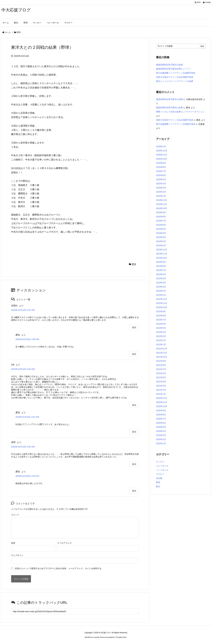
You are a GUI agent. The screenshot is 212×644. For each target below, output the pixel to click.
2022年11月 (162, 303)
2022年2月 (161, 340)
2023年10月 (162, 258)
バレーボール (162, 466)
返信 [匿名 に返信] (134, 354)
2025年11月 (162, 155)
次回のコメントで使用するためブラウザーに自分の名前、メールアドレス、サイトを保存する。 (59, 568)
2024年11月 (162, 204)
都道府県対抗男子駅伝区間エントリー (174, 69)
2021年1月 (161, 394)
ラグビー (160, 474)
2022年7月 (161, 320)
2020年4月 (161, 431)
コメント (15, 515)
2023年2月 (161, 291)
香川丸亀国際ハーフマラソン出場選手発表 (176, 73)
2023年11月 (162, 254)
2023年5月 (161, 278)
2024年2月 (161, 241)
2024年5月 (161, 229)
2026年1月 (161, 146)
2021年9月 (161, 361)
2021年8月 (161, 365)
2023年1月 (161, 295)
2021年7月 (161, 369)
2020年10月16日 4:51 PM (27, 417)
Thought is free (121, 637)
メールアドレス (64, 543)
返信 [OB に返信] (134, 405)
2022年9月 (161, 311)
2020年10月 (162, 406)
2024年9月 (161, 212)
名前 (13, 543)
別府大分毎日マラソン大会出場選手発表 (175, 77)
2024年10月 (162, 208)
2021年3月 (161, 386)
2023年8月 (161, 266)
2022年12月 (162, 299)
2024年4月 (161, 233)
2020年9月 (161, 410)
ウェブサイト (17, 555)
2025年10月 (162, 159)
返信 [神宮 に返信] (134, 464)
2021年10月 (162, 357)
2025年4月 (161, 184)
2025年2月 (161, 192)
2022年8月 (161, 316)
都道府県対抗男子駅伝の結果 (169, 65)
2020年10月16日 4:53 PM (27, 476)
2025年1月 (161, 196)
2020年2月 (161, 439)
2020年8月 (161, 415)
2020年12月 (162, 398)
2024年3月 (161, 237)
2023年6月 (161, 274)
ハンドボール (162, 470)
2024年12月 (162, 200)
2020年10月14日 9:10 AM (23, 310)
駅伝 (158, 486)
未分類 (159, 478)
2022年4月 (161, 332)
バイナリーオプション (194, 112)
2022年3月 (161, 336)
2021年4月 (161, 382)
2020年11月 (162, 402)
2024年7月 (161, 221)
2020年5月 (161, 427)
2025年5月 (161, 179)
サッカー (160, 462)
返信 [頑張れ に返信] (134, 327)
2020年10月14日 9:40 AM (23, 369)
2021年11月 (162, 353)
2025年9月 (161, 163)
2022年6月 (161, 324)
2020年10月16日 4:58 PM (27, 339)
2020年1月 (161, 443)
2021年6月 (161, 373)
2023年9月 (161, 262)
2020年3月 (161, 435)
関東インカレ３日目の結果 (168, 112)
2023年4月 (161, 283)
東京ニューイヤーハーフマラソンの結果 (175, 81)
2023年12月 (162, 250)
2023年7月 (161, 270)
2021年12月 (162, 349)
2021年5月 (161, 377)
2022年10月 (162, 307)
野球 (19, 32)
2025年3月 (161, 188)
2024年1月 (161, 245)
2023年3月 (161, 287)
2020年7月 (161, 419)
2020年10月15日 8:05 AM (23, 447)
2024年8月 (161, 217)
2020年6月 (161, 423)
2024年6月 (161, 225)
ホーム (8, 32)
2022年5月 (161, 328)
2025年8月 (161, 167)
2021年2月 (161, 390)
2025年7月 (161, 171)
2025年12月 (162, 151)
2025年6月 (161, 175)
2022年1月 (161, 344)
